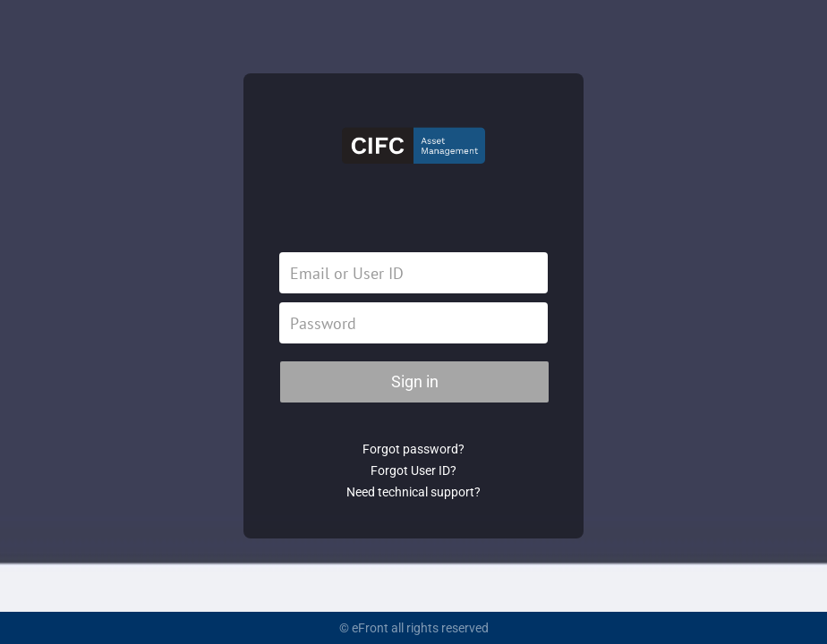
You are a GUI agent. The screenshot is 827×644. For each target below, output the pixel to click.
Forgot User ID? (413, 470)
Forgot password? (413, 449)
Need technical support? (413, 492)
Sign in (415, 381)
